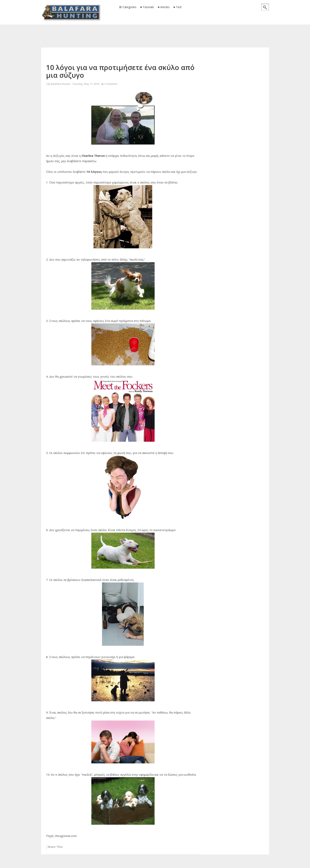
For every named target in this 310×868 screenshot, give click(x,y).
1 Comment (111, 84)
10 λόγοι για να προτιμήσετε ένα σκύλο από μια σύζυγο (120, 71)
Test (179, 7)
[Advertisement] (155, 31)
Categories (129, 7)
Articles (165, 7)
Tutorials (148, 7)
